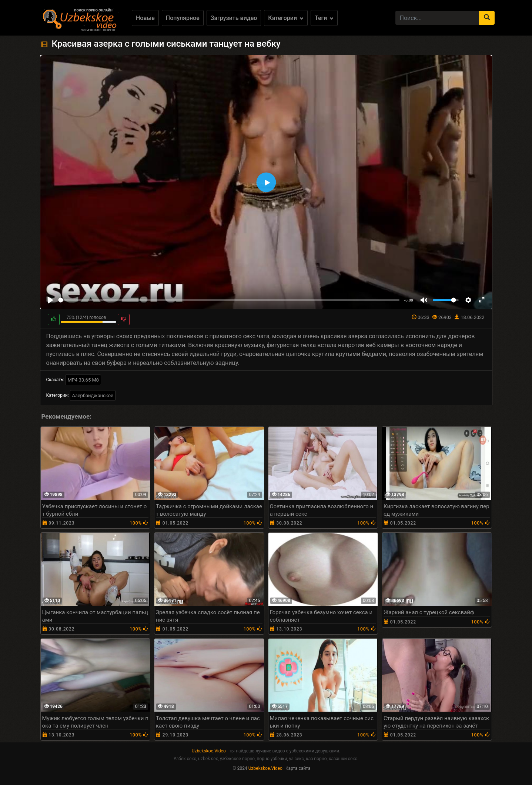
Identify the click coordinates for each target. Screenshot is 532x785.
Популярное (183, 18)
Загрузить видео (234, 18)
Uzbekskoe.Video (209, 751)
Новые (145, 18)
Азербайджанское (93, 395)
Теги (324, 18)
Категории (286, 18)
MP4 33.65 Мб (83, 380)
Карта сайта (298, 768)
